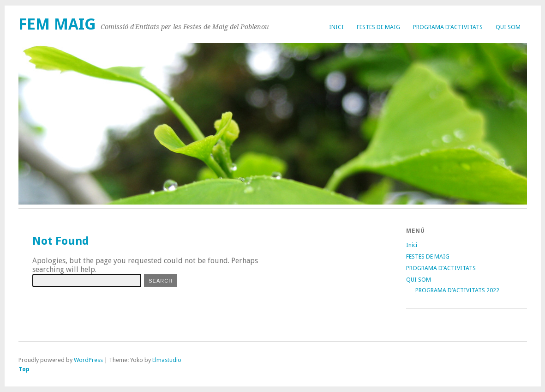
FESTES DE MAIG (378, 27)
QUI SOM (508, 27)
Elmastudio (167, 360)
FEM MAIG (57, 24)
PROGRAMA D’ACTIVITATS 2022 (457, 290)
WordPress (88, 360)
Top (24, 369)
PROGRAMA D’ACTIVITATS (448, 27)
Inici (336, 27)
